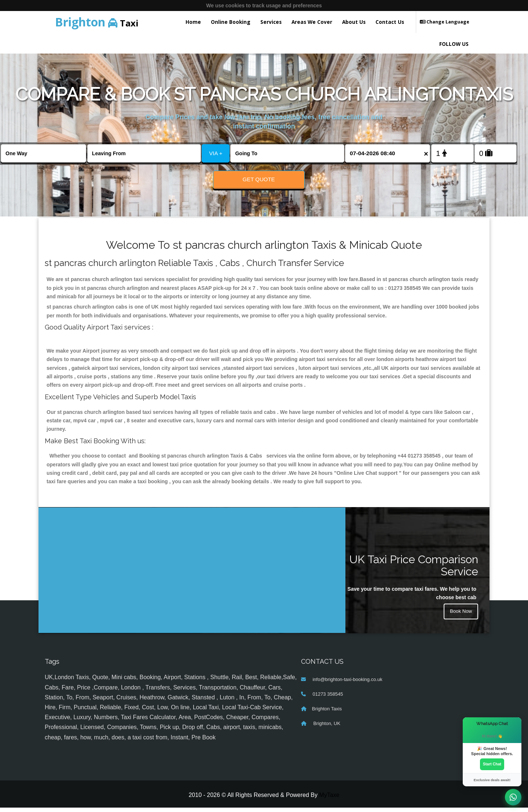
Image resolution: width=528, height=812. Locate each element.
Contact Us (390, 22)
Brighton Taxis (327, 713)
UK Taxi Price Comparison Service (414, 570)
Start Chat (492, 764)
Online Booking (231, 22)
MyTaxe (329, 799)
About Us (354, 22)
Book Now (460, 617)
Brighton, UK (326, 728)
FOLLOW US (454, 44)
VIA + (216, 153)
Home (193, 22)
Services (271, 22)
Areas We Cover (312, 22)
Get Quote (259, 179)
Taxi (97, 22)
